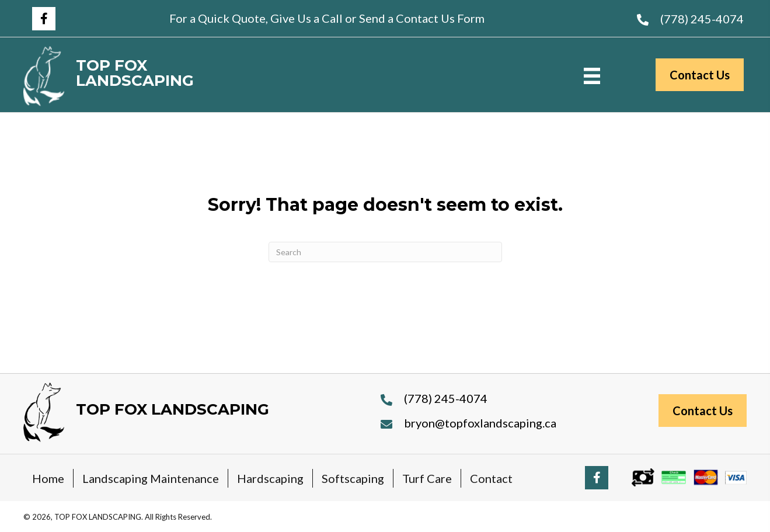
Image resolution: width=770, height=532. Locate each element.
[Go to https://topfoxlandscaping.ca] (162, 76)
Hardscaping (270, 478)
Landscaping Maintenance (151, 478)
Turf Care (427, 478)
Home (48, 478)
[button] (44, 19)
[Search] (385, 252)
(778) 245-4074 (702, 19)
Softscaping (353, 478)
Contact (491, 478)
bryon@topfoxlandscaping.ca (480, 423)
